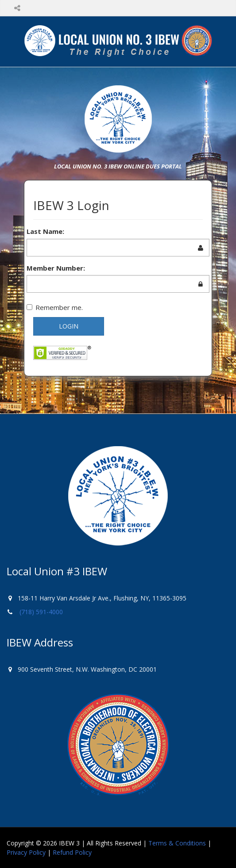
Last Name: (45, 231)
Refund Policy (72, 852)
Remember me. (55, 307)
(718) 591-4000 (41, 612)
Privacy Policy (26, 852)
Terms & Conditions (177, 843)
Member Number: (56, 268)
